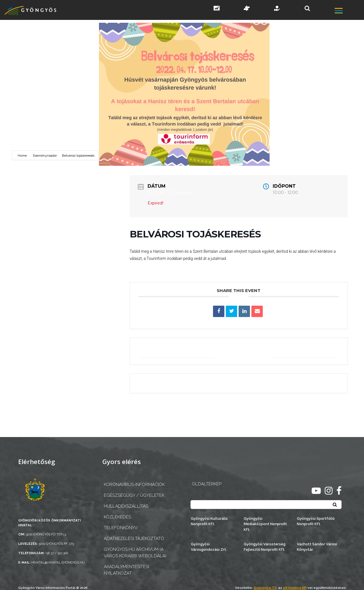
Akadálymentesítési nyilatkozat (126, 570)
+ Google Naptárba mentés (178, 351)
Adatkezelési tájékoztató (134, 539)
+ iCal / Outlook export (305, 351)
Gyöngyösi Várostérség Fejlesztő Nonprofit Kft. (265, 547)
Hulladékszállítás (126, 506)
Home (23, 156)
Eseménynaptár (45, 156)
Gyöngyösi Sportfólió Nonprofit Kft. (316, 521)
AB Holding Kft (295, 588)
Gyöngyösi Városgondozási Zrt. (209, 547)
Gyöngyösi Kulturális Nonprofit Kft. (209, 521)
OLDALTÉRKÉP (207, 484)
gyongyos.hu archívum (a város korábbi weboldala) (135, 553)
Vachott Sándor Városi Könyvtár (317, 547)
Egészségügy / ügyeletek (134, 495)
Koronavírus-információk (134, 485)
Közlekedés (117, 517)
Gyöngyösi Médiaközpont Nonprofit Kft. (265, 524)
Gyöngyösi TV (265, 588)
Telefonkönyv (121, 528)
